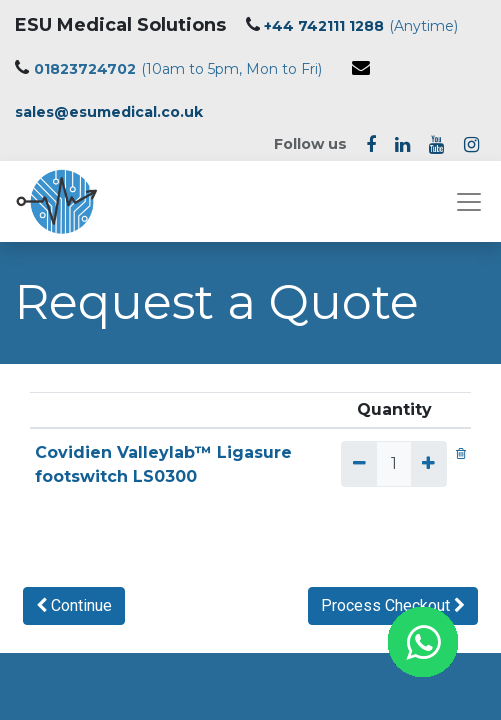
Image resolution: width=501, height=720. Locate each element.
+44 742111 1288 (324, 26)
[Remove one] (358, 464)
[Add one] (428, 464)
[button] (74, 606)
